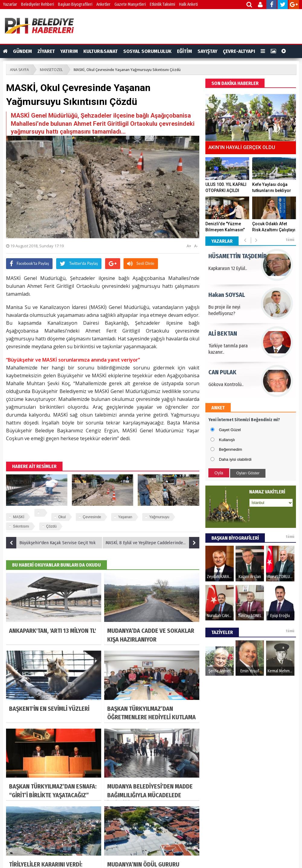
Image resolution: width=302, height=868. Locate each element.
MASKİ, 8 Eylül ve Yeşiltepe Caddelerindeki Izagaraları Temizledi (153, 543)
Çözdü (51, 526)
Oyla (219, 473)
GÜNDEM (22, 51)
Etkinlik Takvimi (162, 4)
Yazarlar (10, 4)
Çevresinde (92, 517)
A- (196, 246)
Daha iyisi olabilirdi (235, 459)
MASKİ (19, 517)
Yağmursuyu (159, 517)
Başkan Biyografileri (75, 4)
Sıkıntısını (21, 526)
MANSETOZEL (51, 70)
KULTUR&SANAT (101, 51)
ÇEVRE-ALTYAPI (239, 51)
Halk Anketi (188, 4)
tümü (290, 240)
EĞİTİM (185, 51)
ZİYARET (46, 51)
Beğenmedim (231, 449)
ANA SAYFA (19, 70)
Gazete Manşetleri (130, 4)
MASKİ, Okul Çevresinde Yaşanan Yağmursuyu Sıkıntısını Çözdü (127, 70)
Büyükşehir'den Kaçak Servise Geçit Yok (51, 543)
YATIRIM (69, 51)
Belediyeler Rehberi (38, 4)
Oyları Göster (248, 473)
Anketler (103, 4)
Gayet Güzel (230, 430)
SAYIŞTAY (207, 51)
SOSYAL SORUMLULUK (147, 51)
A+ (189, 246)
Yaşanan (125, 517)
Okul (62, 517)
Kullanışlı (227, 440)
